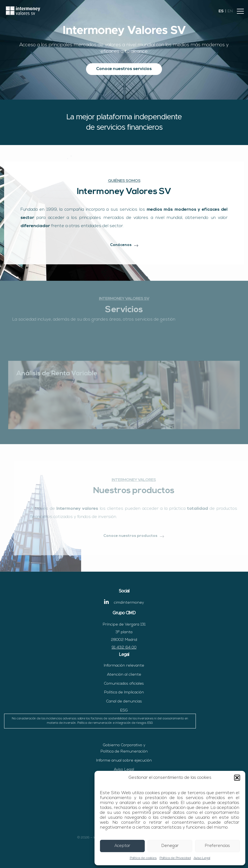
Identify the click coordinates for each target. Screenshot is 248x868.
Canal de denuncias (124, 701)
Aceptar (122, 846)
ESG (100, 718)
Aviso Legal (202, 858)
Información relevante (124, 666)
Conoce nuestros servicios (124, 69)
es (221, 11)
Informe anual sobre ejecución (124, 761)
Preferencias (217, 846)
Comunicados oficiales (124, 684)
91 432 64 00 (124, 648)
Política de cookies (143, 858)
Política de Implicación (124, 692)
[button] (237, 778)
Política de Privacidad (175, 858)
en (230, 11)
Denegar (170, 846)
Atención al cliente (124, 675)
